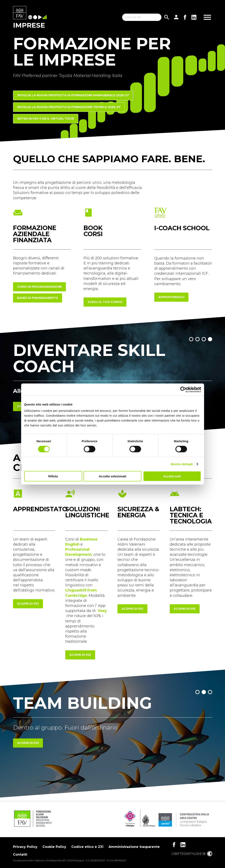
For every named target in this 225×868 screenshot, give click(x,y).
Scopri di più (28, 743)
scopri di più (28, 604)
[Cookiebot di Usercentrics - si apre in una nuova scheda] (183, 389)
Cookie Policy (54, 847)
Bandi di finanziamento (37, 298)
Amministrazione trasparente (134, 847)
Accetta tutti (172, 476)
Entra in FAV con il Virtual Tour (46, 119)
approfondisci (171, 297)
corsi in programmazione (39, 287)
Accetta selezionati (112, 476)
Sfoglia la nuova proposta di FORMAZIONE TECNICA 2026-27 (69, 107)
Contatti (20, 854)
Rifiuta (53, 476)
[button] (191, 339)
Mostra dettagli (182, 464)
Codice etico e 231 (87, 847)
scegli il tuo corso (105, 302)
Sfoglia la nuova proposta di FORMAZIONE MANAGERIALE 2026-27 (73, 95)
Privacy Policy (25, 847)
